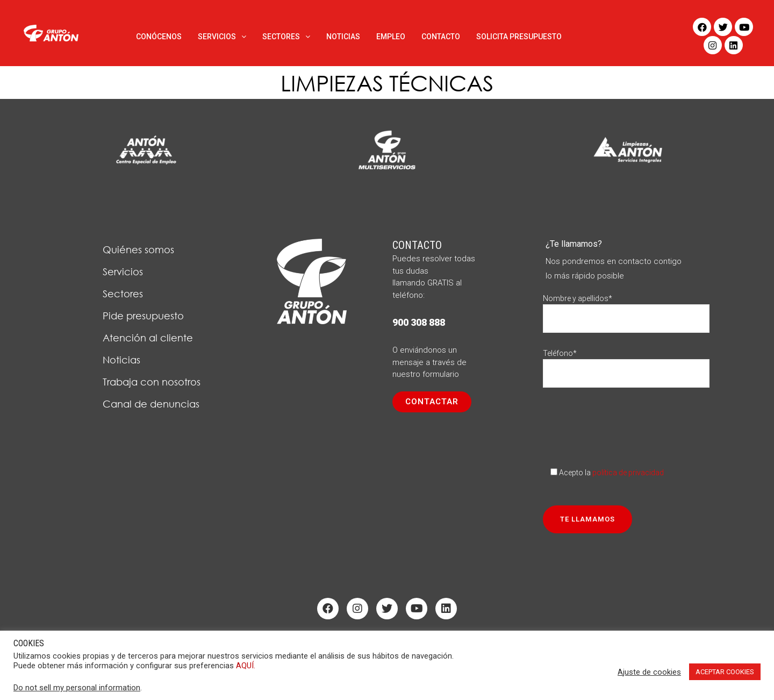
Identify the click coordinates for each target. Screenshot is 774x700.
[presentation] (625, 424)
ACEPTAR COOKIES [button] (725, 672)
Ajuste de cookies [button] (649, 672)
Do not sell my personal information (77, 688)
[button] (432, 402)
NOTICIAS (343, 37)
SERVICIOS (222, 37)
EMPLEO (391, 37)
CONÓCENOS (159, 37)
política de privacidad (628, 473)
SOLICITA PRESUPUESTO (519, 37)
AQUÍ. (246, 666)
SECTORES (286, 37)
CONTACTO (441, 37)
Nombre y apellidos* (626, 308)
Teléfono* (626, 363)
